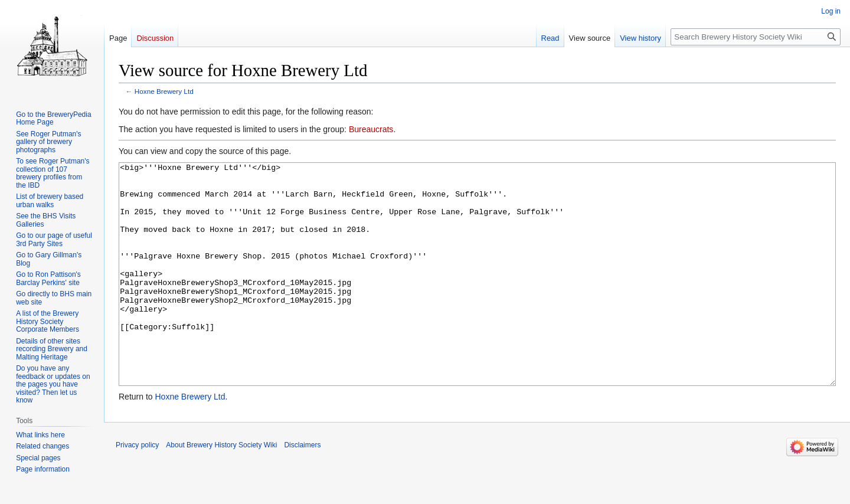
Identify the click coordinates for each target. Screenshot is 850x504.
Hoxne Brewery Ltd (164, 91)
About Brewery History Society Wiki (221, 489)
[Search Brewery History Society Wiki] (756, 37)
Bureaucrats (371, 129)
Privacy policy (137, 489)
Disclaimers (302, 489)
